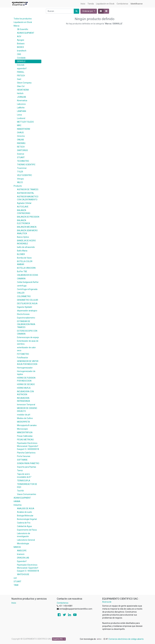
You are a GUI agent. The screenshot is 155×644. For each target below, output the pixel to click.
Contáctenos (63, 603)
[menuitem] (83, 4)
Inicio (14, 603)
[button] (89, 11)
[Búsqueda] (77, 11)
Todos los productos (23, 19)
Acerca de (107, 602)
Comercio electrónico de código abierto (126, 639)
